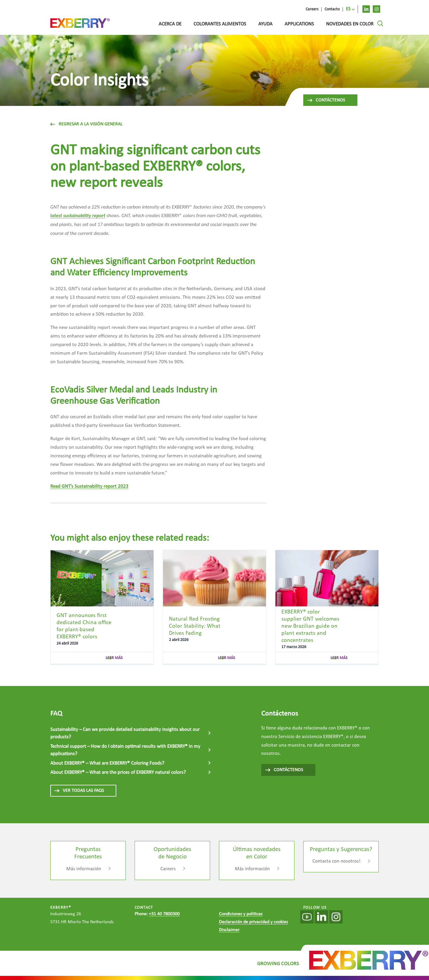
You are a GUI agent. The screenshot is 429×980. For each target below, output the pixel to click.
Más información (84, 869)
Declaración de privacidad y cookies (253, 922)
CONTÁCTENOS (284, 770)
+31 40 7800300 (164, 914)
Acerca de (170, 24)
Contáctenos (326, 100)
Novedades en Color (350, 24)
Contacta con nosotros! (337, 861)
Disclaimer (229, 930)
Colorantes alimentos (220, 24)
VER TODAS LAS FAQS (79, 791)
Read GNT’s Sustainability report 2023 (89, 486)
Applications (299, 24)
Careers (168, 869)
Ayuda (265, 24)
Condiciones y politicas (241, 914)
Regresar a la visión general (86, 124)
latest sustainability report (78, 215)
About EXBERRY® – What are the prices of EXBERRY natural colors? (118, 772)
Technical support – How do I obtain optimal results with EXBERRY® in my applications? (125, 750)
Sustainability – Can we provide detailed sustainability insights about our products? (125, 733)
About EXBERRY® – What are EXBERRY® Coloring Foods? (107, 763)
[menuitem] (350, 9)
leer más (114, 658)
